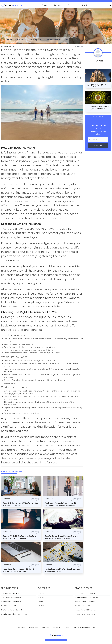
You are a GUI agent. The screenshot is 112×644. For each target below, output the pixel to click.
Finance (45, 5)
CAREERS (6, 499)
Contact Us (56, 628)
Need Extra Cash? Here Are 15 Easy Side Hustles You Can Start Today (20, 570)
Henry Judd (80, 47)
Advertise (45, 628)
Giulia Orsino (77, 500)
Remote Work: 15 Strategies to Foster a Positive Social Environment (19, 537)
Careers (71, 5)
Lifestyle (84, 5)
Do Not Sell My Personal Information (56, 640)
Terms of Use (20, 628)
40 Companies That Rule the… (12, 602)
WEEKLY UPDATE (98, 116)
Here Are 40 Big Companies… (85, 602)
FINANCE (11, 47)
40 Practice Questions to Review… (87, 597)
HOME (3, 47)
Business (58, 5)
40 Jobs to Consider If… (9, 606)
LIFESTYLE (7, 565)
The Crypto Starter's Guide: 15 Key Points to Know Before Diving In (98, 108)
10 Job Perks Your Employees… (86, 593)
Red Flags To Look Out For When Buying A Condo (96, 85)
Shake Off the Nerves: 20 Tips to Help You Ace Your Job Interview (20, 504)
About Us (67, 628)
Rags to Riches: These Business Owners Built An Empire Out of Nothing (61, 537)
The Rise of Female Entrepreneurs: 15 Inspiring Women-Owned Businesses (60, 504)
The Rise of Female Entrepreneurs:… (14, 614)
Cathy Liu (36, 500)
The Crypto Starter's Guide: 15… (12, 610)
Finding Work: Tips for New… (85, 614)
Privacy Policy (33, 628)
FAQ (95, 628)
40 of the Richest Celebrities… (12, 597)
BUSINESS (49, 499)
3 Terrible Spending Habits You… (13, 593)
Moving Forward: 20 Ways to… (86, 610)
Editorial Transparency (82, 628)
